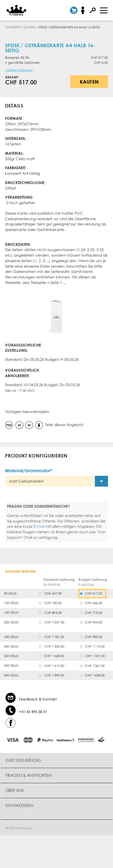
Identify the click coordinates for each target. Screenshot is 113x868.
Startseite (13, 27)
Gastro (29, 27)
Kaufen (89, 82)
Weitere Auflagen (19, 70)
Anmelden (84, 10)
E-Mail (39, 526)
